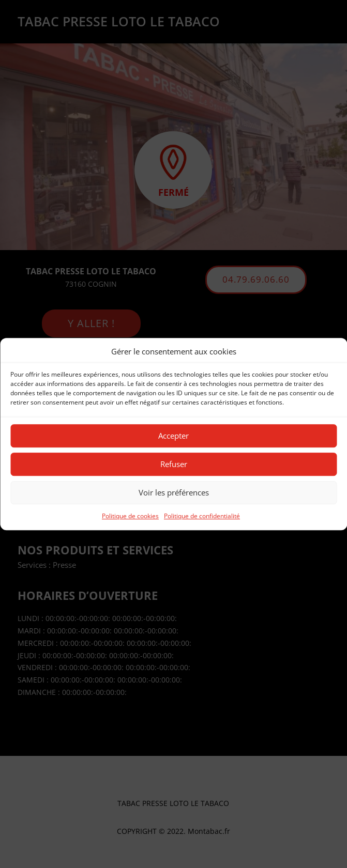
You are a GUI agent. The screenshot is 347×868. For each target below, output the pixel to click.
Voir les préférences (174, 493)
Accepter (173, 436)
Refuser (174, 464)
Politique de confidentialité (202, 516)
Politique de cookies (130, 516)
